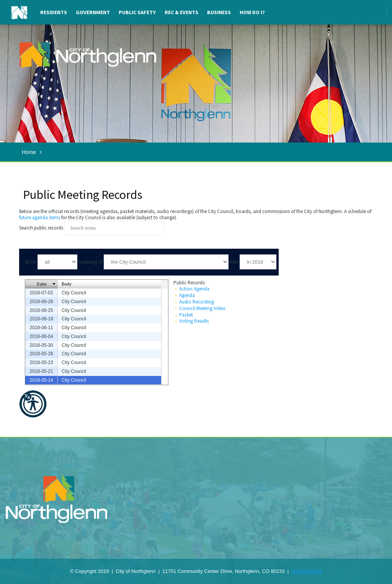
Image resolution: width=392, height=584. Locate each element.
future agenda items (40, 217)
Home (29, 152)
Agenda (187, 295)
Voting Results (194, 321)
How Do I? (252, 12)
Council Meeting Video (202, 308)
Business (219, 12)
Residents (54, 12)
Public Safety (137, 12)
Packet (186, 315)
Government (93, 12)
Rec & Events (181, 12)
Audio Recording (197, 302)
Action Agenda (194, 289)
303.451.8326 (307, 571)
